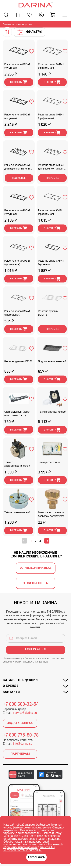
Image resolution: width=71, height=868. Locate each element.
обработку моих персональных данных (25, 662)
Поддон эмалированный (52, 362)
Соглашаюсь (36, 857)
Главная (7, 24)
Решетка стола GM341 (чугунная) (17, 212)
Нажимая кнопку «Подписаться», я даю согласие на (33, 660)
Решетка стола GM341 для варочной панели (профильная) (51, 167)
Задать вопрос (20, 723)
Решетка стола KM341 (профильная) (51, 212)
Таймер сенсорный (49, 462)
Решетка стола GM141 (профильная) (51, 66)
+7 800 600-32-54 (21, 705)
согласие (50, 836)
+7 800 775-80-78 (21, 735)
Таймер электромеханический (17, 464)
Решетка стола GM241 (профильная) (51, 117)
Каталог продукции (20, 680)
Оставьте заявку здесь (36, 568)
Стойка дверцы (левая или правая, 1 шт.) (17, 414)
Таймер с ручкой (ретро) (52, 412)
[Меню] (65, 15)
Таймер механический (17, 513)
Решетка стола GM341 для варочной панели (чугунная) (17, 167)
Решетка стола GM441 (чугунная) (51, 263)
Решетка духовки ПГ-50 (18, 362)
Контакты (11, 692)
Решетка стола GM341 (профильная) (17, 263)
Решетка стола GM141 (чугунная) (17, 66)
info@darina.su (23, 744)
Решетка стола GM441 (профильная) (17, 313)
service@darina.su (25, 713)
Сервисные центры (35, 583)
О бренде (11, 686)
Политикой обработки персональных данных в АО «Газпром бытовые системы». (33, 847)
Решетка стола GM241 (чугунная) (17, 117)
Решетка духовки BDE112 (48, 313)
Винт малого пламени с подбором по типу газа (52, 515)
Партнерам (20, 754)
